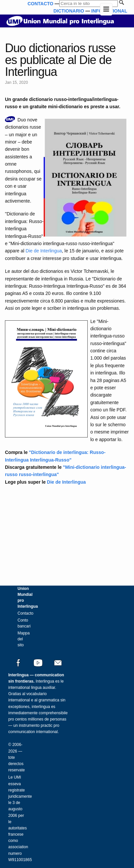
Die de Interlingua (44, 251)
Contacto (25, 613)
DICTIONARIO (69, 11)
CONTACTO (40, 4)
